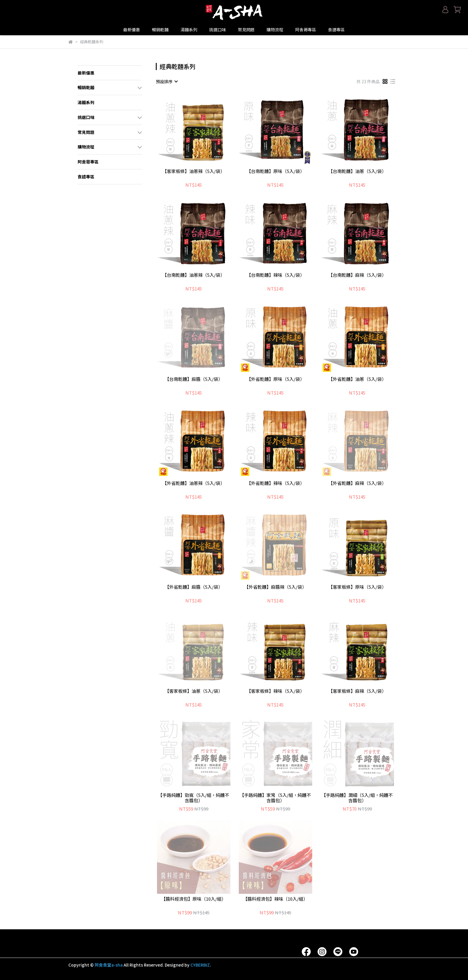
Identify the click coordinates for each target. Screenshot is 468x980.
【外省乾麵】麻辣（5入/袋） (357, 483)
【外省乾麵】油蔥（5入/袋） (357, 379)
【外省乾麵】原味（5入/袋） (275, 379)
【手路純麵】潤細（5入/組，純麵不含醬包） (357, 798)
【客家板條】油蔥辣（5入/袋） (194, 171)
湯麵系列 (189, 30)
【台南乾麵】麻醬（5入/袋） (194, 379)
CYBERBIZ (200, 965)
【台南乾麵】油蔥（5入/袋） (357, 171)
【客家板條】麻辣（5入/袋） (357, 691)
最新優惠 (132, 30)
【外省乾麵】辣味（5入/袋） (275, 483)
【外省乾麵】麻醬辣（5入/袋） (275, 587)
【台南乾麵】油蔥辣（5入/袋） (194, 275)
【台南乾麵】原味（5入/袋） (275, 171)
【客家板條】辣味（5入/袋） (275, 691)
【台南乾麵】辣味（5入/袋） (275, 275)
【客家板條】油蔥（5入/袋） (194, 691)
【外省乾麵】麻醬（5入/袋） (194, 587)
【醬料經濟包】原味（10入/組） (194, 899)
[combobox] (167, 81)
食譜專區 (336, 30)
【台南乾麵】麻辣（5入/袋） (357, 275)
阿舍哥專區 (306, 30)
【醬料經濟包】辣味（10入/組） (275, 899)
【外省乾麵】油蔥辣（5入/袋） (194, 483)
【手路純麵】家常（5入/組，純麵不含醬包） (275, 798)
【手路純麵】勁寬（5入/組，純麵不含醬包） (194, 798)
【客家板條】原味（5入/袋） (357, 587)
